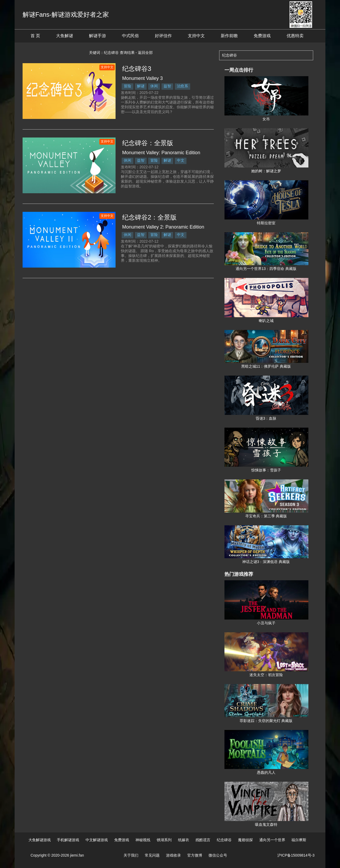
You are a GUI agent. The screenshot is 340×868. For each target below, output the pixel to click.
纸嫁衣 (184, 840)
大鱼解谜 (65, 36)
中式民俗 (130, 36)
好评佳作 (163, 36)
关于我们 (131, 855)
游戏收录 (173, 855)
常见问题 (152, 855)
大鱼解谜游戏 (40, 840)
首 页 (35, 36)
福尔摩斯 (299, 840)
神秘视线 (143, 840)
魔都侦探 (245, 840)
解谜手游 (97, 36)
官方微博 (195, 855)
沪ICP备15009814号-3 (296, 855)
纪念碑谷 (224, 840)
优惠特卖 (295, 36)
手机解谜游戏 (68, 840)
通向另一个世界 (272, 840)
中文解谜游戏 (97, 840)
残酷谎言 (203, 840)
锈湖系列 (164, 840)
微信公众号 (218, 855)
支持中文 (196, 36)
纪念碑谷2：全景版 (149, 217)
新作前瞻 (229, 36)
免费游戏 (262, 36)
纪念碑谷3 (137, 69)
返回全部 (145, 53)
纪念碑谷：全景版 (148, 143)
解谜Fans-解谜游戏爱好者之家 (66, 14)
